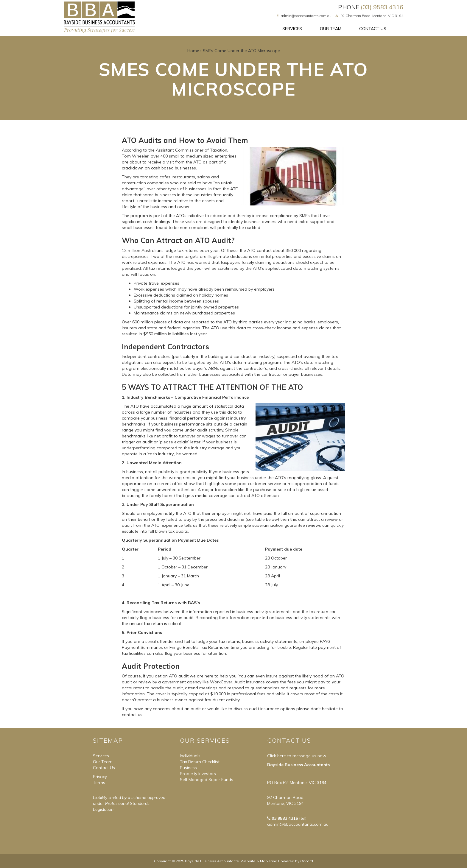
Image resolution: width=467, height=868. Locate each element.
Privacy (100, 777)
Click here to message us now (297, 756)
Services (292, 29)
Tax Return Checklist (200, 762)
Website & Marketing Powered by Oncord (277, 861)
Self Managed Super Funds (207, 780)
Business (188, 768)
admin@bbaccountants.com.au (306, 16)
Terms (99, 783)
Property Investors (198, 774)
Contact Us (373, 29)
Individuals (190, 756)
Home (193, 51)
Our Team (331, 29)
